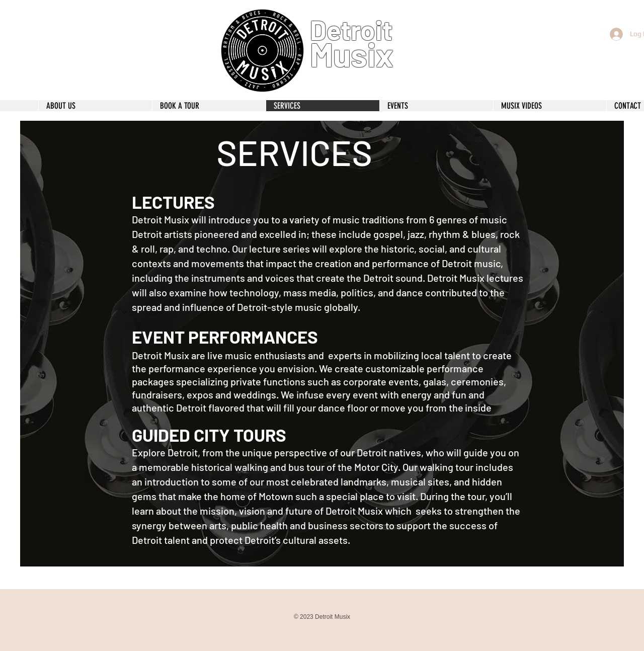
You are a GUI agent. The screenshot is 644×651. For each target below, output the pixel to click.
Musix (352, 54)
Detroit (351, 30)
